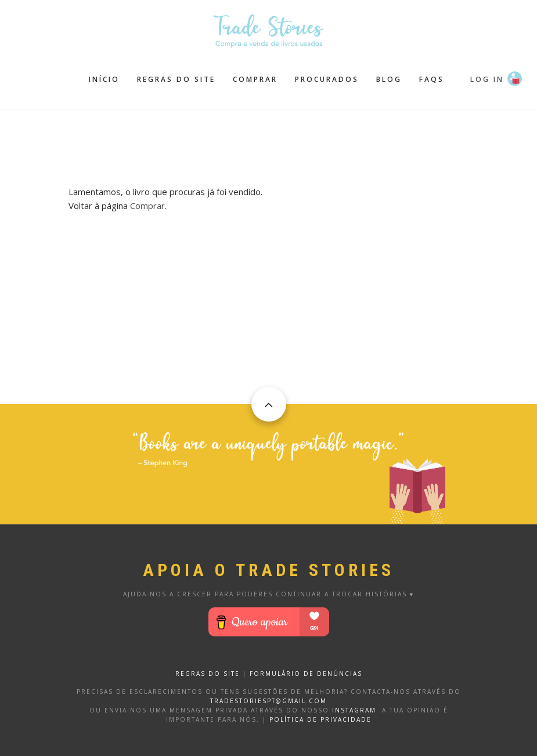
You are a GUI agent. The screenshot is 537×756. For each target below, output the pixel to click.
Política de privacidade (320, 719)
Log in (487, 79)
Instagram (354, 710)
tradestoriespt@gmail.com (268, 701)
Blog (389, 79)
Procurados (327, 79)
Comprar (255, 79)
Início (104, 79)
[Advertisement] (280, 138)
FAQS (432, 79)
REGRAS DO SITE (208, 674)
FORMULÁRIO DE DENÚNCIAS (306, 674)
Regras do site (176, 79)
